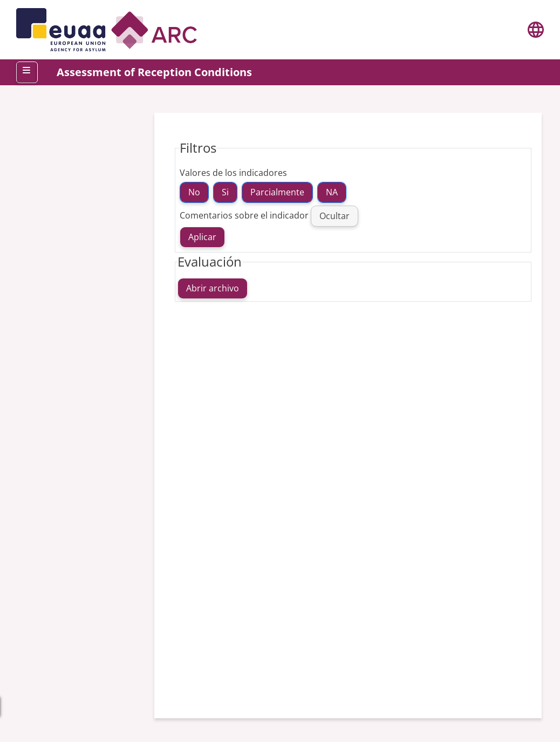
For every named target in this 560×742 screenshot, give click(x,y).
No (194, 192)
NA (332, 192)
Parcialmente (277, 192)
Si (225, 192)
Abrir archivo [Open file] (213, 288)
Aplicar (202, 237)
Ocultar (334, 216)
